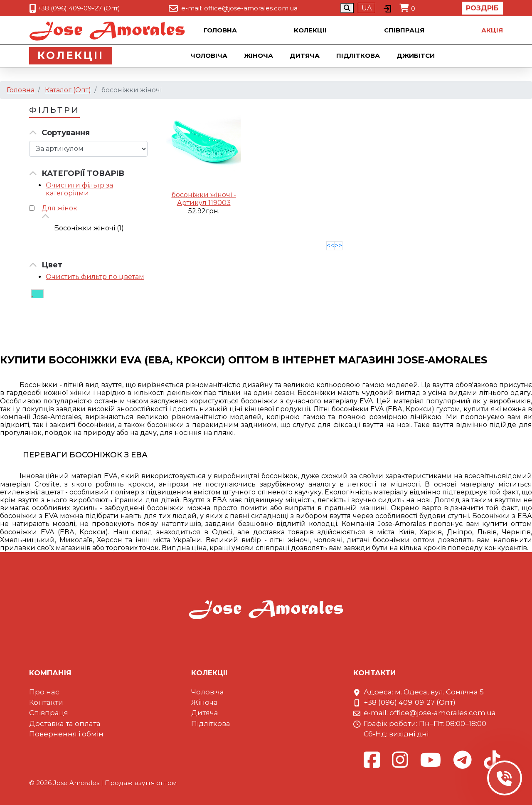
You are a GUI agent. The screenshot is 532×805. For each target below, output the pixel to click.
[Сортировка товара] (88, 149)
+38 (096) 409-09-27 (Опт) (79, 8)
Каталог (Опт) (68, 90)
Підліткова (359, 56)
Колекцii (310, 30)
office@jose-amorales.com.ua (251, 8)
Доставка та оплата (65, 724)
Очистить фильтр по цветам (95, 277)
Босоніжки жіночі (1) (89, 228)
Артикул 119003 (204, 203)
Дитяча (305, 56)
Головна (220, 30)
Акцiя (492, 30)
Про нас (44, 692)
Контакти (46, 702)
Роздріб (482, 8)
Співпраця (404, 30)
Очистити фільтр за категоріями (79, 189)
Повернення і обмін (66, 734)
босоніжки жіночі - (204, 195)
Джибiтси (416, 56)
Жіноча (259, 56)
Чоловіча (210, 56)
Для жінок (59, 208)
